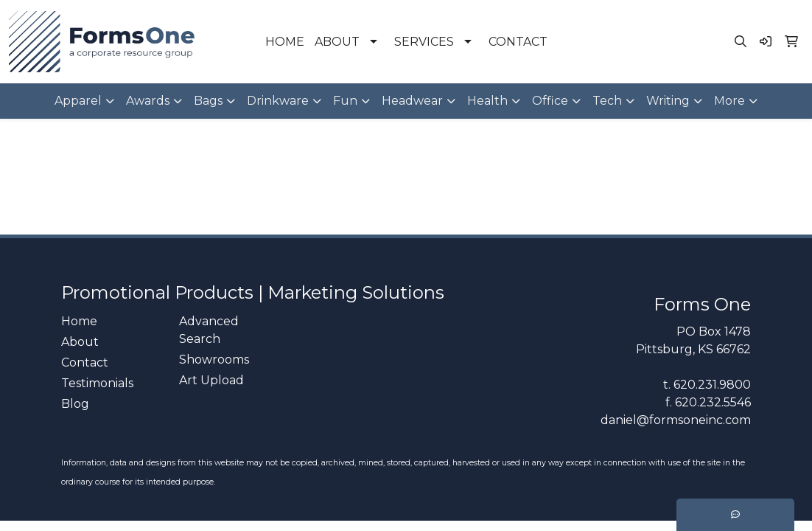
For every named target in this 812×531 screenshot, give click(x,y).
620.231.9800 (712, 385)
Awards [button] (148, 101)
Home (79, 321)
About (80, 342)
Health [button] (487, 101)
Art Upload (211, 380)
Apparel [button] (78, 101)
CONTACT (518, 42)
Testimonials (97, 383)
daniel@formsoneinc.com (676, 420)
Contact (85, 362)
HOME (285, 42)
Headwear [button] (412, 101)
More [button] (729, 101)
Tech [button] (607, 101)
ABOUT (337, 42)
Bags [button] (208, 101)
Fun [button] (345, 101)
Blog (75, 404)
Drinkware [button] (278, 101)
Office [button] (550, 101)
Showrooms (214, 360)
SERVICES (424, 42)
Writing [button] (668, 101)
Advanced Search (209, 330)
